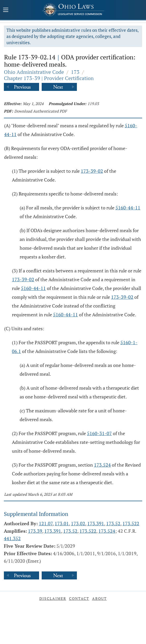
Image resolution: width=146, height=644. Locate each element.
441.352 (12, 538)
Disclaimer (53, 598)
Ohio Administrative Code (34, 72)
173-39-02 (92, 171)
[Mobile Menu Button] (6, 10)
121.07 (46, 523)
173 (75, 72)
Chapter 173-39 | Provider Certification (49, 78)
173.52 (113, 523)
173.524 (102, 465)
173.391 (96, 523)
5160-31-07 (99, 433)
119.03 (93, 104)
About (100, 598)
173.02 (78, 523)
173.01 (62, 523)
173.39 (35, 531)
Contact (79, 598)
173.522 (131, 523)
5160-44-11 (128, 208)
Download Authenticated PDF (41, 111)
